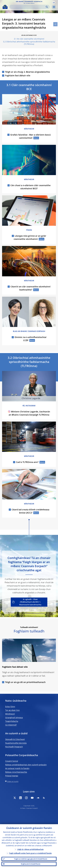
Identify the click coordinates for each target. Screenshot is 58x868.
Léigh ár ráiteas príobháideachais (30, 849)
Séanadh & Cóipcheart (15, 739)
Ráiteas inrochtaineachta (16, 772)
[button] (54, 2)
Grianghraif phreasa (14, 718)
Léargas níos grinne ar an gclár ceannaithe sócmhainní (30, 237)
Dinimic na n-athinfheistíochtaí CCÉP (31, 339)
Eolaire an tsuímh (13, 781)
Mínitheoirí (10, 714)
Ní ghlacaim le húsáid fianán (31, 864)
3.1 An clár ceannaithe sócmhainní (29, 39)
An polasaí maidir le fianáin (17, 768)
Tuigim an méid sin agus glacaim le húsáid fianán (31, 859)
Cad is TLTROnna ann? (27, 462)
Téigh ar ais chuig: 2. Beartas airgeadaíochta (27, 72)
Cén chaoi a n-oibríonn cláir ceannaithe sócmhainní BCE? (31, 187)
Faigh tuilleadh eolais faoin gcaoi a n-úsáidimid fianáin (30, 853)
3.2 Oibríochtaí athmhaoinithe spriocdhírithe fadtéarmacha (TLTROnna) (29, 43)
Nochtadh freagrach (14, 747)
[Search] (28, 7)
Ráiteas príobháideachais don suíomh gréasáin (26, 765)
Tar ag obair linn (12, 710)
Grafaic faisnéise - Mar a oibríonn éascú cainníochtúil (31, 136)
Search (47, 7)
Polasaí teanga (12, 776)
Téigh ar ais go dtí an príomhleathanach (25, 682)
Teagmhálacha (12, 721)
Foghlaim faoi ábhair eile (18, 76)
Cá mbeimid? (11, 725)
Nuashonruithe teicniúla (16, 743)
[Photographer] (54, 123)
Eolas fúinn (10, 707)
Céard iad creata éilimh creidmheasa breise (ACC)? (31, 511)
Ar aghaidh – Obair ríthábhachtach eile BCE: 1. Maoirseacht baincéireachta (30, 602)
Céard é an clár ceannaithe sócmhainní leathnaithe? (31, 288)
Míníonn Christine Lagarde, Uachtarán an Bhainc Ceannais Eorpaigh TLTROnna (29, 413)
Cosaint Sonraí (12, 761)
